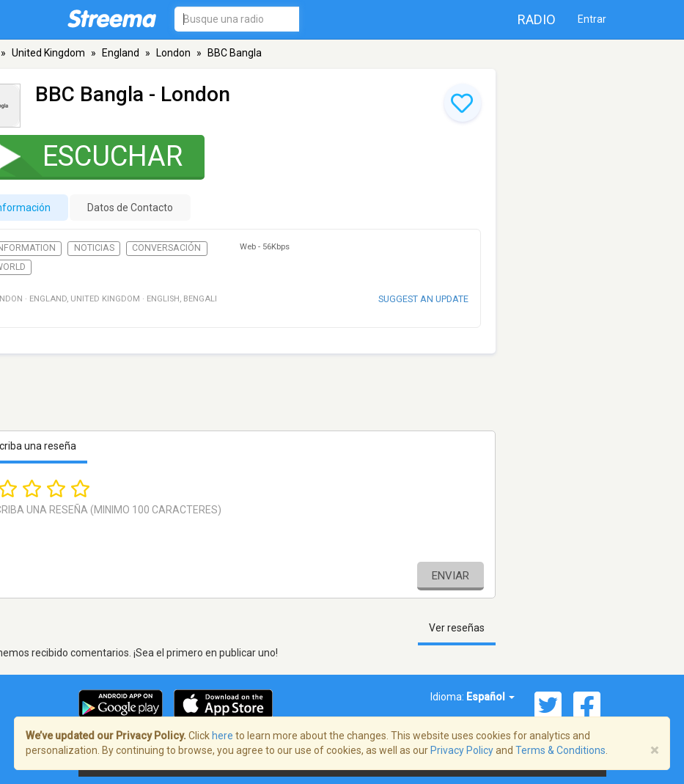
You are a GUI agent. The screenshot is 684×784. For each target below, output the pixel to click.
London (173, 53)
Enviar (451, 576)
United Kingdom (48, 53)
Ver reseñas (457, 628)
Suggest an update (423, 299)
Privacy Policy (462, 750)
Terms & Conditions (560, 750)
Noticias (94, 248)
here (223, 736)
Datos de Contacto (130, 208)
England (121, 53)
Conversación (166, 248)
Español (490, 697)
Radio (537, 19)
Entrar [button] (592, 19)
